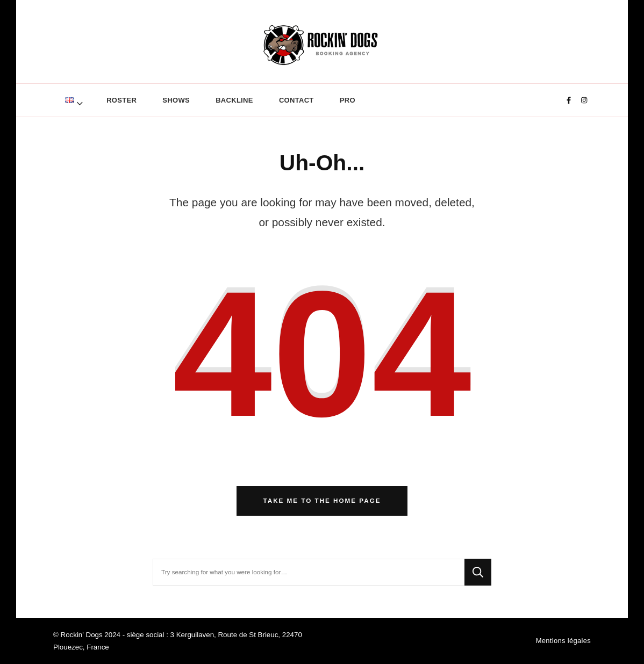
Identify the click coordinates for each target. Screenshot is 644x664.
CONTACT (296, 100)
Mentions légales (563, 641)
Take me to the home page (322, 500)
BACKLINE (234, 100)
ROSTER (121, 100)
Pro (348, 100)
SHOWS (176, 100)
